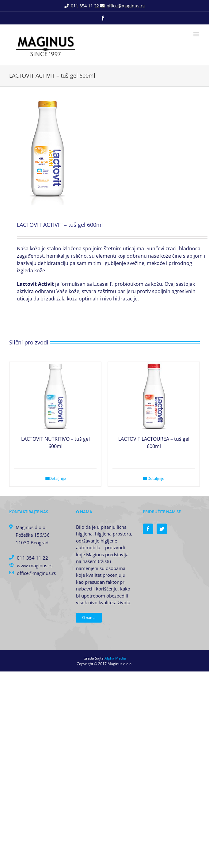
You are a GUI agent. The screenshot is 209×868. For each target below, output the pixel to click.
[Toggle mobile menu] (197, 34)
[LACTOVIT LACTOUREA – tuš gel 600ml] (154, 395)
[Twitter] (162, 529)
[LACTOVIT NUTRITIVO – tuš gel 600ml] (55, 395)
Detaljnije (57, 478)
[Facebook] (148, 529)
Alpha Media (115, 658)
